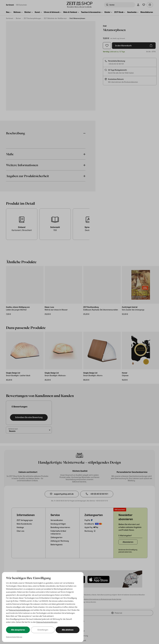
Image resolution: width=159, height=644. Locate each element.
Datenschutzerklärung (14, 637)
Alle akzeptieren (18, 630)
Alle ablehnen (68, 630)
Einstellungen (43, 630)
